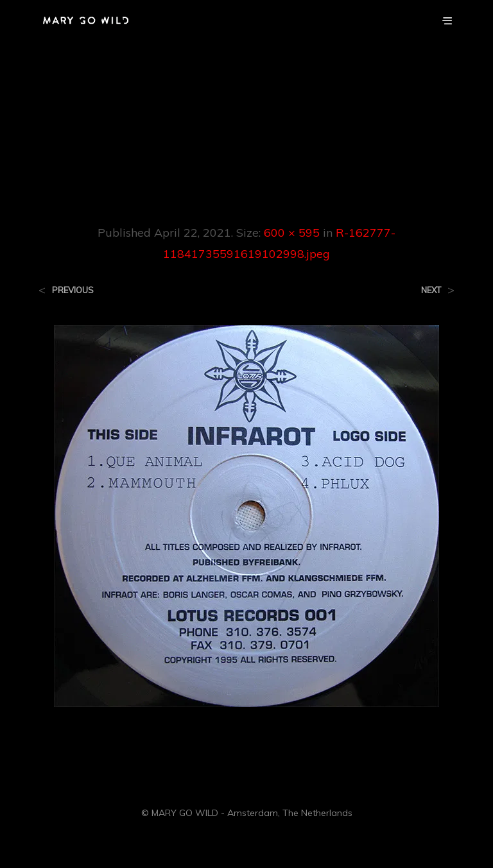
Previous (73, 290)
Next (431, 290)
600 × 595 (292, 233)
